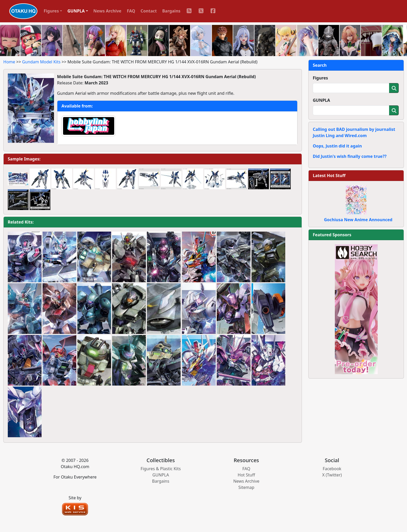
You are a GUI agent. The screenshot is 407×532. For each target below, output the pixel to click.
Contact (149, 11)
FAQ (131, 11)
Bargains (171, 11)
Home (9, 62)
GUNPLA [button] (76, 11)
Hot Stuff (246, 475)
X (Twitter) (332, 475)
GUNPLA (321, 100)
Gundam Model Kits (41, 62)
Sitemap (246, 487)
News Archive (107, 11)
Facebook (332, 469)
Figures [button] (51, 11)
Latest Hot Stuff (329, 176)
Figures (320, 78)
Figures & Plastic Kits (161, 469)
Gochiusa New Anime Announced (358, 220)
